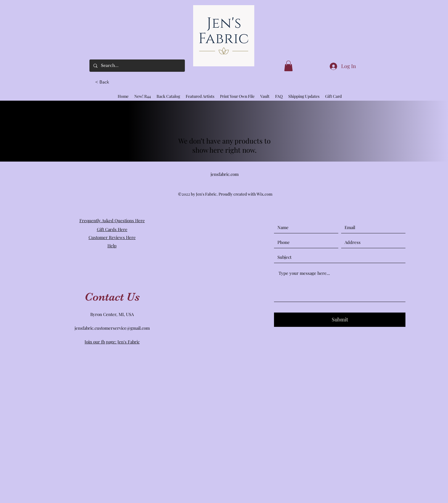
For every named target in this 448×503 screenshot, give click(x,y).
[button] (105, 82)
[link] (288, 66)
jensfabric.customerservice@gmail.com (112, 328)
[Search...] (137, 66)
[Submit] (340, 320)
